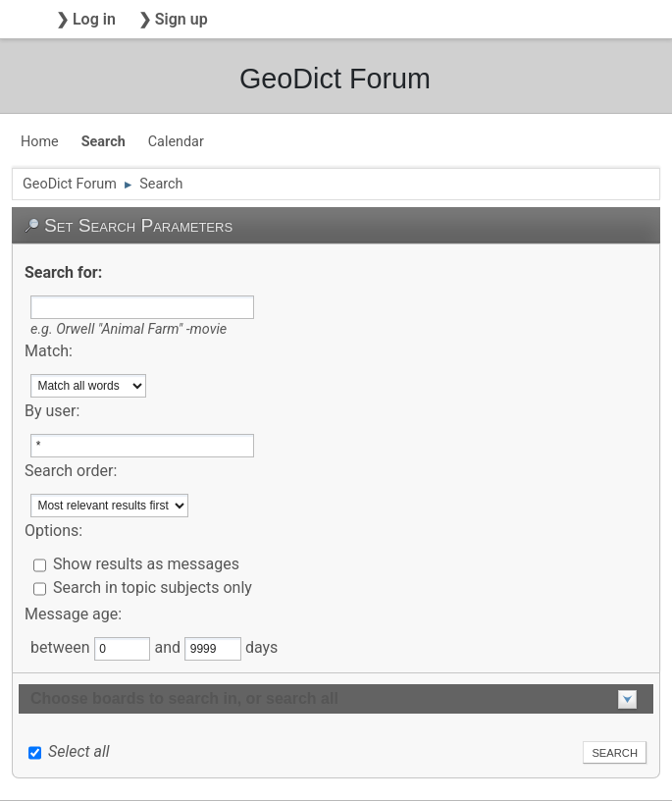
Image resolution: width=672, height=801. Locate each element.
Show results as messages (146, 564)
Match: (49, 351)
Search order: (71, 471)
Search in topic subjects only (153, 587)
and (169, 647)
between (62, 647)
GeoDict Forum (335, 79)
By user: (52, 411)
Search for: (63, 272)
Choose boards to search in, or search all (184, 698)
